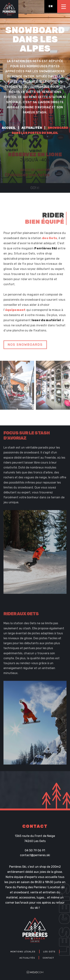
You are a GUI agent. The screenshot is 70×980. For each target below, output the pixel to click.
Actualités (32, 128)
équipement (15, 312)
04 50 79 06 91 (35, 850)
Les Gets (49, 951)
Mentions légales (23, 951)
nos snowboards (25, 346)
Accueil (9, 128)
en (51, 6)
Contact (48, 957)
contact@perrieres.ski (35, 855)
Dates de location (35, 170)
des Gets (50, 240)
